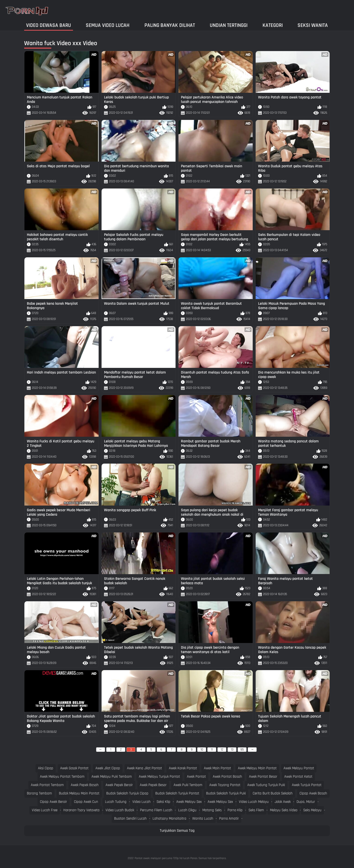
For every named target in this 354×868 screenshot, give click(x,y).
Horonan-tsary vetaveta (81, 810)
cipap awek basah (313, 793)
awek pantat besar (263, 777)
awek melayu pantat (299, 768)
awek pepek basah (85, 785)
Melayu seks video (284, 810)
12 (222, 750)
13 (232, 750)
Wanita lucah (203, 819)
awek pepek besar (153, 785)
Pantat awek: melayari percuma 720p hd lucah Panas (166, 858)
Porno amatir (229, 819)
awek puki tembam (188, 785)
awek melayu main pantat (257, 768)
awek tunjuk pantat (307, 785)
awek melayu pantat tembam (62, 777)
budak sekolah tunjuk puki (226, 793)
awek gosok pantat (74, 768)
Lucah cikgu (187, 810)
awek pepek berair (119, 785)
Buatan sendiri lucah (130, 819)
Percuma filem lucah (156, 810)
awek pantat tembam (47, 785)
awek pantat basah (227, 777)
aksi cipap (46, 768)
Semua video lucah (108, 25)
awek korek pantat (183, 768)
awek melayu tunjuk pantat (159, 777)
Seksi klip (163, 802)
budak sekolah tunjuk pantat (177, 793)
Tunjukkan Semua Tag (177, 831)
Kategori (273, 25)
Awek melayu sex (189, 802)
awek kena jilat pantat (144, 768)
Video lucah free (45, 810)
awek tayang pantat (225, 785)
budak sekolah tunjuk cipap (127, 793)
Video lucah (142, 802)
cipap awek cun (86, 802)
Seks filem (256, 810)
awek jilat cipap (108, 768)
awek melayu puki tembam (112, 777)
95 (242, 750)
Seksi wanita (313, 25)
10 (202, 750)
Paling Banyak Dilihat (170, 25)
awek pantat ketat (298, 777)
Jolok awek (283, 802)
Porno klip (235, 810)
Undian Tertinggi (229, 25)
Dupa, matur (306, 802)
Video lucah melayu (254, 802)
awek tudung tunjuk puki (266, 785)
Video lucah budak (120, 810)
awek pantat (196, 777)
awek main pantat (217, 768)
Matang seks (212, 810)
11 (212, 750)
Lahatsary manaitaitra (169, 819)
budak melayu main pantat (79, 793)
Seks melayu (312, 810)
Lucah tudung (116, 802)
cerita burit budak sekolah (273, 793)
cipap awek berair (53, 802)
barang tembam (39, 793)
